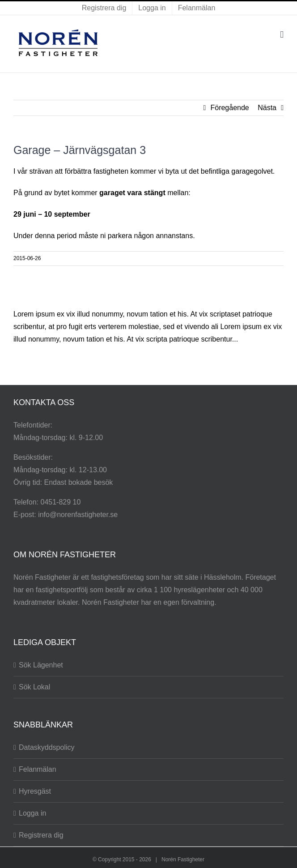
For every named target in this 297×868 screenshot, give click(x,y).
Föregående (229, 108)
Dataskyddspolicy (47, 747)
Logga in (32, 813)
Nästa (267, 108)
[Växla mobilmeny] (282, 35)
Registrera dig (41, 835)
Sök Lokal (34, 687)
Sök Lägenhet (41, 665)
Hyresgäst (35, 791)
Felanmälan (38, 769)
